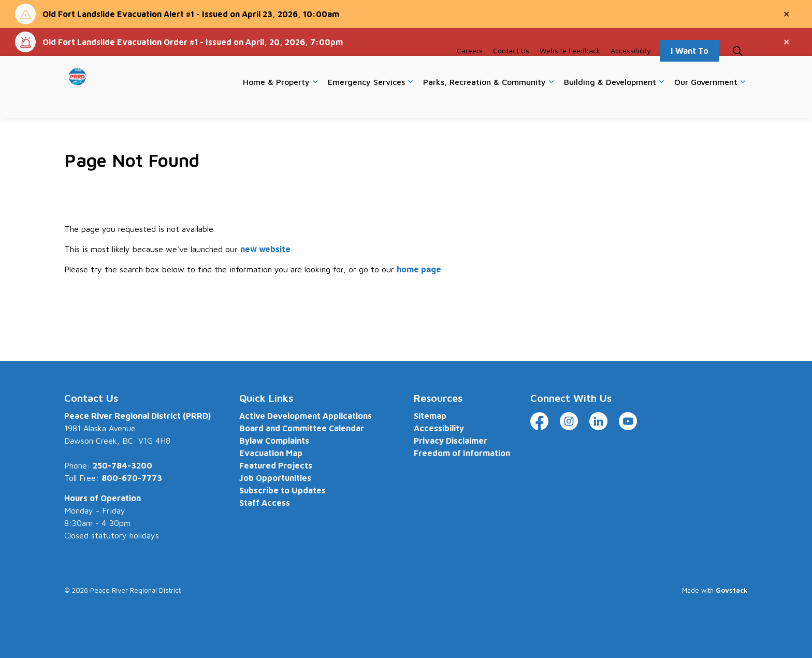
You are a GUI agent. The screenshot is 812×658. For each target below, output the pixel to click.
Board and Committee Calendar (302, 428)
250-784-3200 (122, 465)
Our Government (706, 102)
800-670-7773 (132, 478)
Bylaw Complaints (274, 441)
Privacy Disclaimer (451, 441)
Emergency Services (366, 102)
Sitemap (430, 416)
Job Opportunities (275, 478)
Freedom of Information (462, 453)
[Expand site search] (737, 71)
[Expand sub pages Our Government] (743, 103)
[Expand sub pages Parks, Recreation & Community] (551, 103)
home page (419, 269)
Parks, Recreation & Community (484, 102)
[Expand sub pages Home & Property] (315, 103)
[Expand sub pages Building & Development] (661, 103)
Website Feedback (570, 71)
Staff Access (265, 503)
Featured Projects (276, 465)
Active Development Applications (306, 416)
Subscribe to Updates (282, 490)
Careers (470, 71)
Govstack (732, 590)
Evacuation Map (271, 453)
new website (265, 249)
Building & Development (610, 102)
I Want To (690, 71)
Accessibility (631, 71)
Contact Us (511, 71)
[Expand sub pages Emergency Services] (410, 103)
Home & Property (276, 102)
